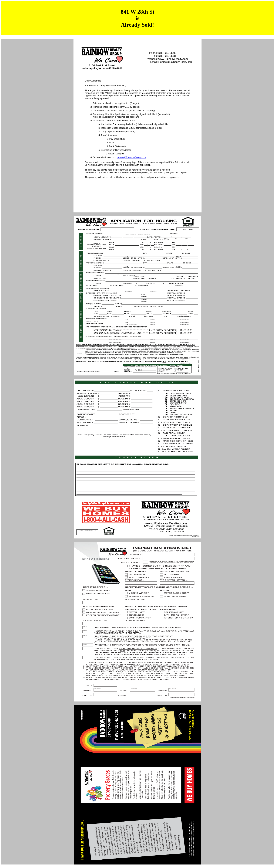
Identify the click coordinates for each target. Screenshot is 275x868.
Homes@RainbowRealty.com (131, 157)
